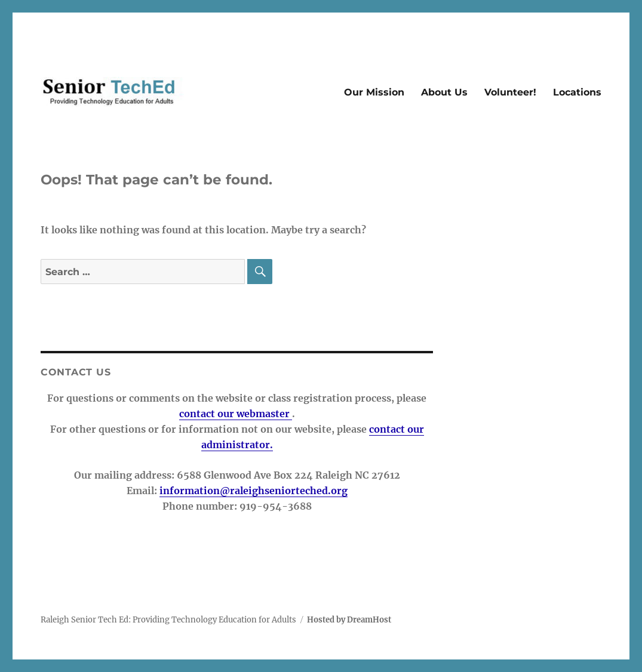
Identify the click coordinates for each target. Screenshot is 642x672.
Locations (577, 92)
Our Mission (374, 92)
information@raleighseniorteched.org (254, 491)
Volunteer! (510, 92)
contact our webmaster (236, 414)
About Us (444, 92)
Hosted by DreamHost (349, 620)
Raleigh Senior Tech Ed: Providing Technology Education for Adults (168, 620)
